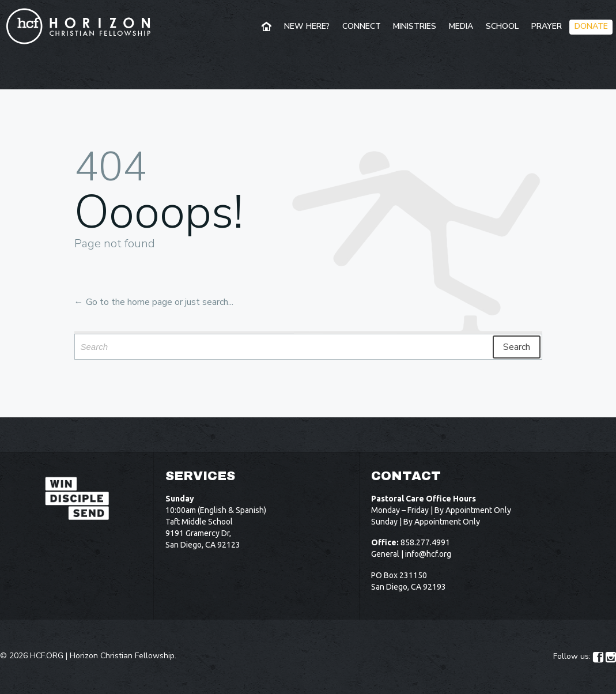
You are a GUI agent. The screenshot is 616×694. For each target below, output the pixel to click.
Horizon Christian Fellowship (122, 656)
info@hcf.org (428, 554)
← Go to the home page (123, 302)
